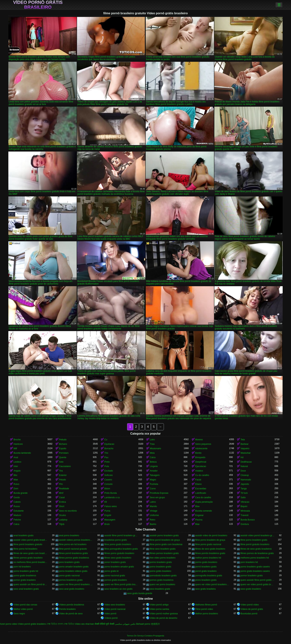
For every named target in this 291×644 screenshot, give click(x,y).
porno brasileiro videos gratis (73, 571)
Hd (242, 457)
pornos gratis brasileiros (162, 580)
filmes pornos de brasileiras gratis (257, 553)
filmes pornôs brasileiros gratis (210, 553)
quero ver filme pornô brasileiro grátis (76, 584)
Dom (16, 489)
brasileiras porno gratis (116, 540)
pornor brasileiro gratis (252, 576)
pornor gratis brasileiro (25, 580)
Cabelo (17, 502)
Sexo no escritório (68, 511)
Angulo (17, 471)
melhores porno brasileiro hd (255, 558)
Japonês (245, 484)
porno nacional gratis (115, 576)
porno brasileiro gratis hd (26, 571)
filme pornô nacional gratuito (73, 549)
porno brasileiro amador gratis (119, 567)
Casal (62, 497)
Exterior (63, 475)
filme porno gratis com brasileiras (166, 544)
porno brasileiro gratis (160, 567)
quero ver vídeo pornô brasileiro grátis (212, 584)
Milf (15, 448)
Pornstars (64, 453)
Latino (153, 502)
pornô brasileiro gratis (206, 567)
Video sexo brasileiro (115, 605)
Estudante (19, 511)
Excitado (109, 471)
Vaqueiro (245, 448)
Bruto (107, 524)
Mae (16, 480)
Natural (244, 466)
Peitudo (63, 440)
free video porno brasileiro (163, 558)
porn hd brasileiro (22, 567)
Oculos (62, 515)
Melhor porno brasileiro (207, 614)
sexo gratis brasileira (205, 589)
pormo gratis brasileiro (206, 562)
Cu (106, 440)
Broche (17, 440)
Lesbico (17, 462)
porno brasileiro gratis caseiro (255, 567)
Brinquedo (200, 457)
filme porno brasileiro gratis (254, 540)
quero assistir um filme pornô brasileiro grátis (31, 584)
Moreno (199, 440)
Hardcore (18, 444)
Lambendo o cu (112, 497)
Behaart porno (143, 624)
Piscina (199, 520)
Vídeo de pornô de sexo (71, 614)
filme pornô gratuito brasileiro (255, 544)
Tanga (244, 489)
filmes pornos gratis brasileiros (74, 558)
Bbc (15, 475)
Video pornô (110, 614)
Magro (153, 480)
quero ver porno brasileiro (162, 584)
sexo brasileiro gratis (160, 589)
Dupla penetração (204, 502)
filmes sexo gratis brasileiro (118, 558)
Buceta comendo (204, 511)
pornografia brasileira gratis (209, 576)
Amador (154, 471)
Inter (16, 466)
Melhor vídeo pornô (23, 609)
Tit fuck (244, 493)
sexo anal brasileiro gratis (26, 589)
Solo (61, 462)
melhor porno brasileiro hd (208, 558)
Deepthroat (201, 462)
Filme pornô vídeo (204, 609)
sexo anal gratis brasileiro (72, 589)
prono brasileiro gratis (206, 580)
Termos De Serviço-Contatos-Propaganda (145, 636)
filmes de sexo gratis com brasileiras (31, 553)
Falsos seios (111, 506)
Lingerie (154, 466)
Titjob (62, 524)
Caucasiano (65, 466)
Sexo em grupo (157, 497)
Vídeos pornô (111, 618)
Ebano (198, 484)
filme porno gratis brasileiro (118, 544)
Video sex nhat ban (85, 624)
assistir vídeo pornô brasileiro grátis (258, 535)
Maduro (17, 515)
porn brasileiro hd (249, 562)
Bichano (63, 444)
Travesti (244, 515)
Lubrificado (201, 493)
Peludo (62, 480)
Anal (16, 457)
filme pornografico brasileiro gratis (121, 549)
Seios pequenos (203, 444)
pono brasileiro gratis (69, 562)
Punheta (154, 484)
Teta (243, 440)
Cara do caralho (203, 497)
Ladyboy (63, 520)
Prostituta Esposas (159, 493)
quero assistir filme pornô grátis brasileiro (258, 580)
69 (106, 502)
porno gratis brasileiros (25, 576)
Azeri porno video (9, 624)
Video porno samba (159, 609)
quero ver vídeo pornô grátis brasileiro (258, 584)
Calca (153, 457)
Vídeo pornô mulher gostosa (164, 614)
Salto (243, 497)
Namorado (246, 480)
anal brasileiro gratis (23, 535)
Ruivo (16, 484)
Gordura (245, 524)
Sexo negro (19, 614)
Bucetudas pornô (249, 614)
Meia (152, 453)
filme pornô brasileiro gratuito (28, 544)
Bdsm (107, 489)
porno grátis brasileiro (160, 571)
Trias (152, 444)
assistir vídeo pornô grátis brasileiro (31, 540)
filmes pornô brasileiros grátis (73, 553)
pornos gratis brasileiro (116, 580)
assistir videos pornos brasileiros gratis (76, 540)
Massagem (110, 520)
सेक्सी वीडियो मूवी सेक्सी (104, 624)
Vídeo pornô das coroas (25, 605)
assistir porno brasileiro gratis (164, 535)
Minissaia (245, 511)
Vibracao (245, 502)
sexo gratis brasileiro (251, 589)
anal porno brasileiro (69, 535)
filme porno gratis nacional (208, 544)
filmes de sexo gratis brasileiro (210, 549)
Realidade (64, 489)
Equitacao (109, 444)
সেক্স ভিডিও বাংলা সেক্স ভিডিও (60, 624)
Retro (152, 520)
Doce (243, 471)
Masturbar (246, 453)
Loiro (152, 440)
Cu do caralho (202, 475)
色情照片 (156, 624)
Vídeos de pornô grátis (252, 609)
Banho (153, 524)
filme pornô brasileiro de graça (165, 540)
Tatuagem (155, 475)
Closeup (245, 475)
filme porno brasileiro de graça (210, 540)
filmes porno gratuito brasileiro (119, 553)
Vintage (153, 511)
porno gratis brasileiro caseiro (255, 571)
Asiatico (199, 471)
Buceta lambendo (22, 453)
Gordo (17, 497)
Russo (17, 506)
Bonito (198, 453)
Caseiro (108, 480)
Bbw (197, 506)
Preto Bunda (111, 493)
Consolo (108, 484)
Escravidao (201, 489)
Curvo (153, 489)
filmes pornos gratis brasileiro (28, 558)
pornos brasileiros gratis (71, 580)
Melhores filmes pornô (206, 605)
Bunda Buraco (248, 520)
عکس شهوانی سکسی (125, 624)
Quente (63, 457)
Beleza (153, 462)
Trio (106, 453)
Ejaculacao (201, 466)
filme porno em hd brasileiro (73, 544)
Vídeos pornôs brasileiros (72, 605)
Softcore (108, 475)
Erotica (62, 502)
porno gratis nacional (69, 576)
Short (62, 506)
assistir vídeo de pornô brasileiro (211, 535)
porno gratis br (111, 571)
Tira (61, 471)
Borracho (109, 448)
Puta (107, 466)
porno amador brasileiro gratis (74, 567)
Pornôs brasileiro (67, 609)
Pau (106, 457)
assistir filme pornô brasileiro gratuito (121, 535)
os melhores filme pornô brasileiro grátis (31, 562)
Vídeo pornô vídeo (250, 605)
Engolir (108, 515)
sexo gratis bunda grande (140, 593)
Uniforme (154, 515)
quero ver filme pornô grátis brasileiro (121, 584)
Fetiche (17, 520)
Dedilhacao (246, 462)
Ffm (61, 484)
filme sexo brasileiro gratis (163, 549)
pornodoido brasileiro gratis (163, 576)
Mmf (61, 493)
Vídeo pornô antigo (159, 605)
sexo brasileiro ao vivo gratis (118, 589)
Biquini (244, 506)
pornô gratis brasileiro (206, 571)
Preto (107, 462)
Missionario (155, 448)
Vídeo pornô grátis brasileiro (38, 5)
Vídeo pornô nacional (115, 609)
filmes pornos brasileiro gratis (164, 553)
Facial (198, 480)
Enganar (199, 515)
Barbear (245, 444)
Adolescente (201, 448)
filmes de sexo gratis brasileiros (256, 549)
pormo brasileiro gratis (161, 562)
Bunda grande (21, 493)
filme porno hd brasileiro (25, 549)
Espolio (63, 448)
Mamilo (153, 506)
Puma (107, 511)
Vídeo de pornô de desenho (164, 618)
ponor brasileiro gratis (115, 562)
